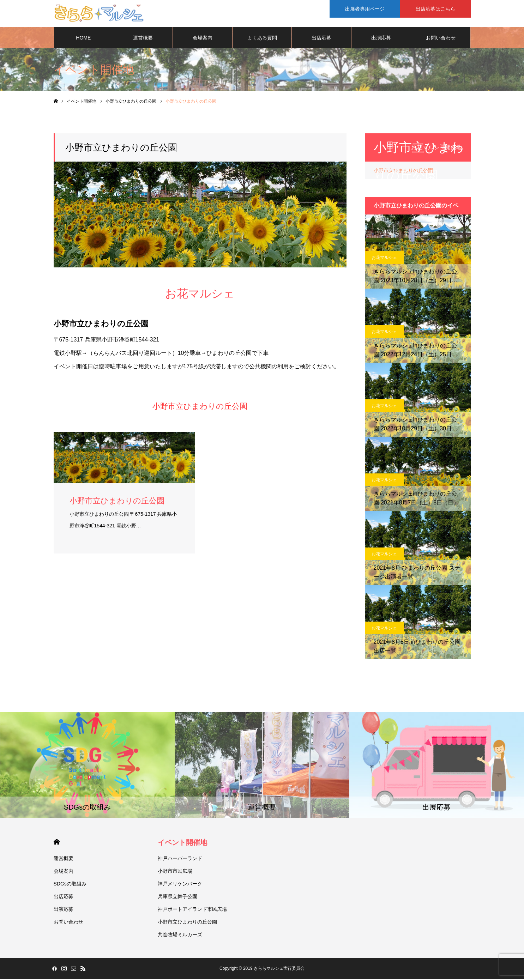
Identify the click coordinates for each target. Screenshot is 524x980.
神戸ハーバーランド (180, 859)
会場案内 (203, 39)
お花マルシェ (384, 259)
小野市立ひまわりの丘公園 (187, 923)
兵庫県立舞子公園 (177, 897)
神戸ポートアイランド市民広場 (192, 910)
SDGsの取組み (70, 885)
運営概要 (143, 39)
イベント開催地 (182, 843)
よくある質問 (262, 39)
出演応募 (381, 39)
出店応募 (321, 39)
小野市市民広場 (175, 872)
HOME (83, 39)
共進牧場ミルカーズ (180, 936)
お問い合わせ (441, 39)
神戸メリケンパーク (180, 885)
